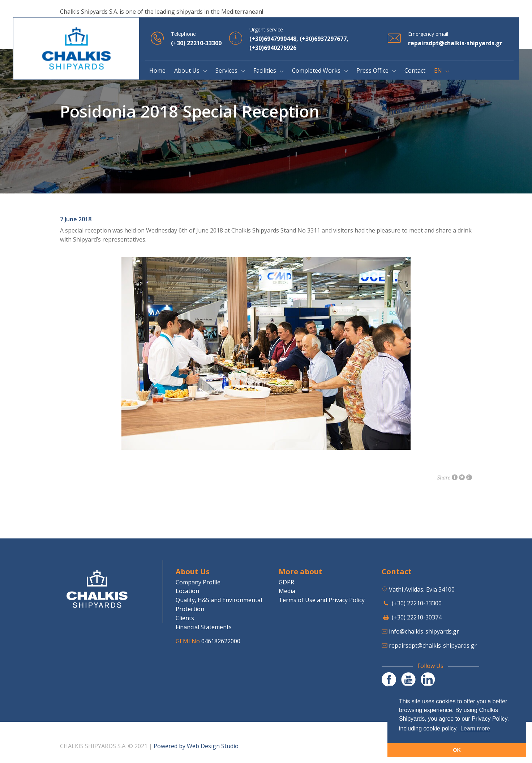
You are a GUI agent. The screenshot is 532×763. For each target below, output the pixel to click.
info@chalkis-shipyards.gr (424, 631)
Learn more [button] (475, 728)
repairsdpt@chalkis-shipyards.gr (433, 645)
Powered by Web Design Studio (196, 746)
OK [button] (457, 750)
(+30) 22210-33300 (417, 603)
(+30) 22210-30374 (417, 617)
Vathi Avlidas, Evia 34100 (422, 589)
